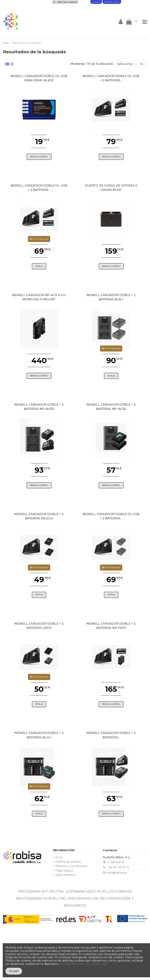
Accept (14, 971)
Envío (59, 857)
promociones (112, 2)
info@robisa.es (117, 873)
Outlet (96, 2)
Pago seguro (64, 871)
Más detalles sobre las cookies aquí (83, 964)
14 (142, 64)
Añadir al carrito (39, 157)
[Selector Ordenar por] (126, 64)
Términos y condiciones (71, 866)
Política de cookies (68, 862)
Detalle (39, 266)
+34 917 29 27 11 (118, 867)
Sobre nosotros (66, 875)
